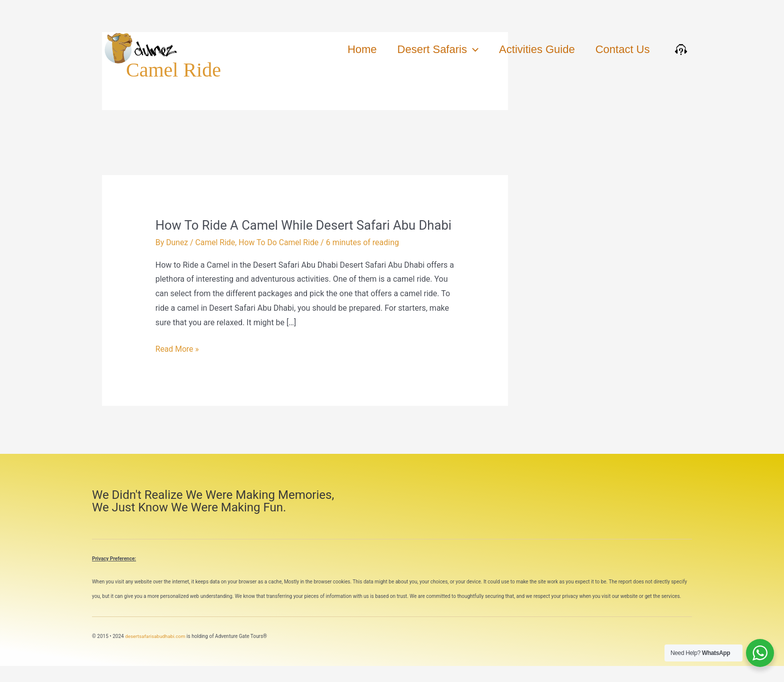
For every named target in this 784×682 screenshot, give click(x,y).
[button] (469, 50)
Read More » (177, 364)
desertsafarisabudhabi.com (155, 652)
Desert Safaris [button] (434, 50)
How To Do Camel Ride (280, 258)
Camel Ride (216, 258)
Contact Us (622, 49)
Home (357, 49)
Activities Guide (535, 49)
